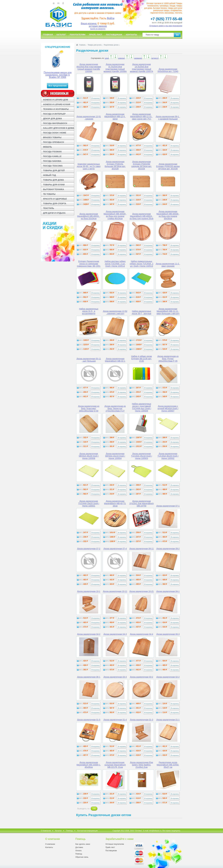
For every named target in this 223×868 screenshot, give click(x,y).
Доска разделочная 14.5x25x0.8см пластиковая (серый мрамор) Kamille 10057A (142, 68)
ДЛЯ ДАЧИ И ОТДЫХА (54, 213)
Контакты (131, 35)
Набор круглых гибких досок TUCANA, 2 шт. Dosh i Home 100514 (115, 264)
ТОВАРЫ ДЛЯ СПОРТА (55, 204)
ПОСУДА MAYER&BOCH (55, 123)
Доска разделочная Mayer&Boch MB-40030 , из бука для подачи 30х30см (168, 215)
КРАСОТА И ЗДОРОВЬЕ (55, 199)
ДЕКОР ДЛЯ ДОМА (53, 119)
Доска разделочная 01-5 (89, 720)
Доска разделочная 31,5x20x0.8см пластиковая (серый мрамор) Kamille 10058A (115, 68)
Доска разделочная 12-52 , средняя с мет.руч (115, 312)
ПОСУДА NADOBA (52, 161)
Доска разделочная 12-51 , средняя (89, 118)
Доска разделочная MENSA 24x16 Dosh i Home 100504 (115, 456)
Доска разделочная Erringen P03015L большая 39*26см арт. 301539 (115, 165)
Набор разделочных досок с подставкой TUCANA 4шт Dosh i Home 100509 (141, 407)
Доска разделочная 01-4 (115, 720)
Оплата (78, 851)
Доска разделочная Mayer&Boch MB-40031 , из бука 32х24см (89, 216)
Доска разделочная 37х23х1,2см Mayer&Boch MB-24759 (142, 503)
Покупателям (78, 35)
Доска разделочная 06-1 (89, 677)
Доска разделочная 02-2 (168, 677)
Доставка (79, 847)
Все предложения (57, 86)
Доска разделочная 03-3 (115, 677)
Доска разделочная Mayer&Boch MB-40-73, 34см (115, 503)
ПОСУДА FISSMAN (52, 152)
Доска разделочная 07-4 (115, 549)
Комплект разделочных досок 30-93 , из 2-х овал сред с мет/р (89, 166)
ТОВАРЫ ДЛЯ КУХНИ (54, 185)
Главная (48, 35)
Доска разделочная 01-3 (142, 720)
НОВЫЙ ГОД (50, 175)
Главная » (83, 45)
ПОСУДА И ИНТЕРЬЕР (54, 114)
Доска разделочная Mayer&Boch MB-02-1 (115, 360)
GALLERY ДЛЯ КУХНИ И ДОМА (59, 128)
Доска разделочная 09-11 (142, 549)
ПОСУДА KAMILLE (52, 156)
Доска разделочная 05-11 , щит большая (89, 360)
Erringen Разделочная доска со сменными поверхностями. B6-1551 (89, 264)
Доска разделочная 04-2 (89, 634)
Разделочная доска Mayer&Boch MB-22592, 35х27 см (168, 765)
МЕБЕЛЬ (48, 147)
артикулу (155, 58)
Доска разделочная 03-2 (142, 677)
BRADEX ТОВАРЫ (52, 137)
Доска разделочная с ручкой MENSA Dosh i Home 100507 (168, 408)
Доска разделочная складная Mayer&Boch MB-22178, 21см (115, 765)
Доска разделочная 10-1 (89, 591)
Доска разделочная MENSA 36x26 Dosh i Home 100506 (89, 456)
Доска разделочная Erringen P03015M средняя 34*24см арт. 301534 (141, 165)
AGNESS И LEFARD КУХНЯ (57, 104)
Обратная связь (82, 857)
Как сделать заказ (83, 844)
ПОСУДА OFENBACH (54, 142)
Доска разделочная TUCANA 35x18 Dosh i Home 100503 (141, 456)
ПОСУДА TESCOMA (53, 166)
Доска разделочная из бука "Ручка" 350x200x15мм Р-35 (168, 359)
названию (138, 58)
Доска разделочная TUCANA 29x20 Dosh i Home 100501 (89, 503)
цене (107, 58)
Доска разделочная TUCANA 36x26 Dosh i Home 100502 (168, 456)
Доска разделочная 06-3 (168, 634)
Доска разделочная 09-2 (168, 549)
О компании (50, 844)
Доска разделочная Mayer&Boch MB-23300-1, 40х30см (89, 765)
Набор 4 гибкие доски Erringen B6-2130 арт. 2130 (142, 359)
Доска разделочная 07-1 (168, 506)
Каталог (61, 35)
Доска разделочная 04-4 (142, 634)
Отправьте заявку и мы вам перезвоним (166, 26)
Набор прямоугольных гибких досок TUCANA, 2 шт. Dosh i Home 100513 (141, 264)
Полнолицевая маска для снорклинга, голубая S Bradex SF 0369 (57, 75)
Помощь (69, 831)
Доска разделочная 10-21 (142, 591)
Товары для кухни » (95, 45)
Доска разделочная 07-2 (89, 549)
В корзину (96, 98)
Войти (111, 18)
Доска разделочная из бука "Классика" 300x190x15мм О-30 (89, 408)
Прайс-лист (96, 35)
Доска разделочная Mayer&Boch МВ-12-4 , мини (115, 117)
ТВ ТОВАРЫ (49, 194)
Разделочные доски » (112, 45)
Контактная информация (87, 831)
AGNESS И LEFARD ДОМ (56, 100)
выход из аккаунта (98, 29)
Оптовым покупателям (115, 844)
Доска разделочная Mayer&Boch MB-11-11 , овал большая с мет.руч (168, 311)
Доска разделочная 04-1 (168, 591)
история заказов (98, 26)
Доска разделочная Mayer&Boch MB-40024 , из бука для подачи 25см (142, 216)
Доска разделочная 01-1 (168, 720)
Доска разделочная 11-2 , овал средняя (168, 265)
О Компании (46, 831)
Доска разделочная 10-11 (115, 591)
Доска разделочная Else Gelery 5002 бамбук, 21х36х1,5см (142, 765)
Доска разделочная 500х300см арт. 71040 (168, 70)
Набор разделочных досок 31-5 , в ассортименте (89, 311)
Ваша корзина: (89, 24)
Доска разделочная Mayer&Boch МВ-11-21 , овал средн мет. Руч (142, 117)
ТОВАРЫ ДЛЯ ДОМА (54, 180)
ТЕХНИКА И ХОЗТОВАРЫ (56, 109)
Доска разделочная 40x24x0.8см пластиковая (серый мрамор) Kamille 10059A (89, 68)
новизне (121, 58)
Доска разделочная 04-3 (115, 634)
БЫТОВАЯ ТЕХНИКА (54, 189)
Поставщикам (114, 35)
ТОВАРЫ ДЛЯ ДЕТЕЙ (54, 170)
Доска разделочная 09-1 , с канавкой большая (168, 118)
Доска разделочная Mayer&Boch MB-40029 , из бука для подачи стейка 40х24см (115, 215)
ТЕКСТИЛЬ (49, 208)
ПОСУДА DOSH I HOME (55, 133)
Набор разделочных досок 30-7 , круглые (141, 312)
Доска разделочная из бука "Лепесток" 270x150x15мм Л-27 (115, 408)
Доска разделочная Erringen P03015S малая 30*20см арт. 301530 (168, 166)
